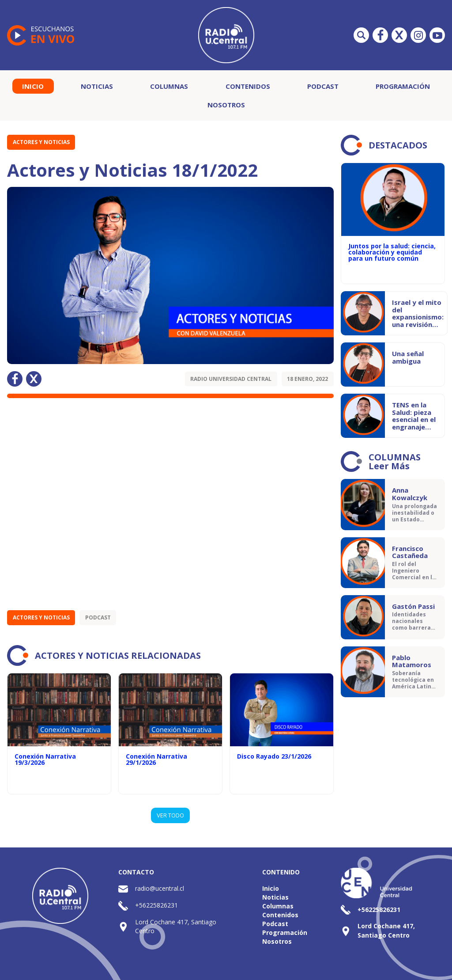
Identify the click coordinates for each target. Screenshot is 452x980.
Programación (403, 86)
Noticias (97, 86)
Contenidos (248, 86)
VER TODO (170, 815)
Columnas (169, 86)
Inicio (33, 86)
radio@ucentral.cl (160, 888)
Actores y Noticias (41, 142)
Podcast (323, 86)
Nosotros (226, 105)
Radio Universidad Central (231, 379)
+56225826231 (156, 905)
